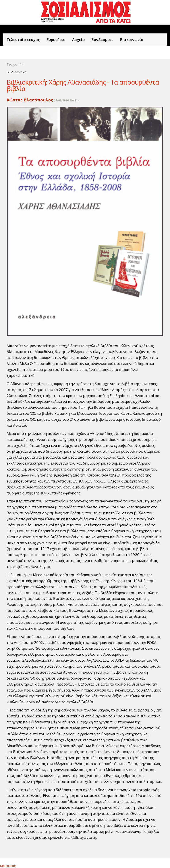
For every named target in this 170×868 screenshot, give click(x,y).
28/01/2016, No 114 (67, 100)
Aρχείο (78, 40)
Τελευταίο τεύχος (23, 40)
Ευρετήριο (56, 40)
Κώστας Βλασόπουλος (30, 100)
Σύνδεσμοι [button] (102, 40)
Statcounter (8, 866)
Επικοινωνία (132, 40)
